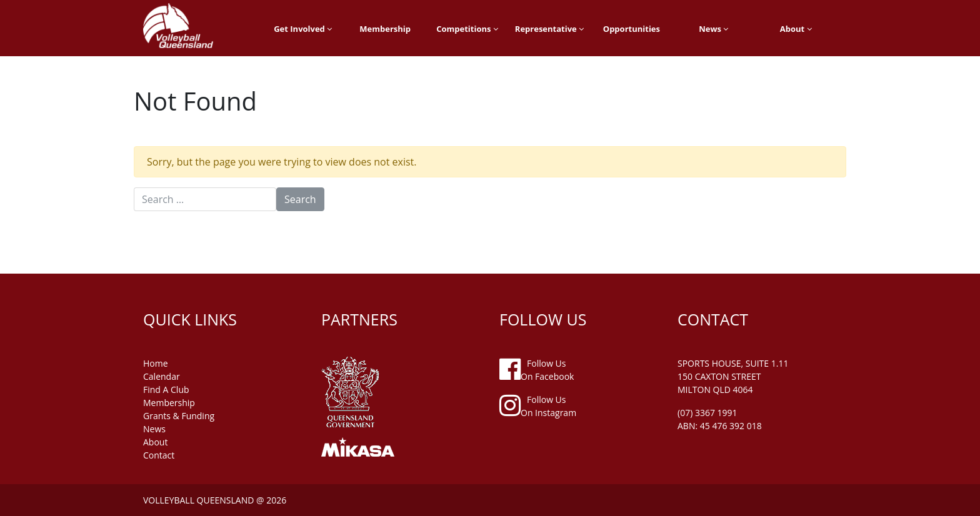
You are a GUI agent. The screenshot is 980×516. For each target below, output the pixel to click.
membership (169, 403)
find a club (166, 389)
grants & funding (179, 416)
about (155, 442)
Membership (385, 29)
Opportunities (632, 29)
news (154, 429)
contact (159, 455)
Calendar (162, 376)
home (156, 363)
